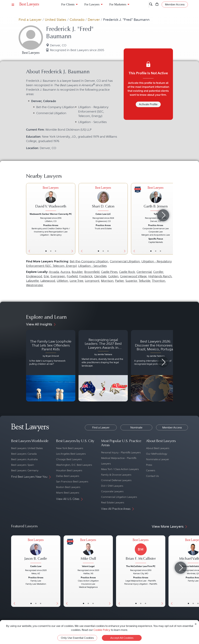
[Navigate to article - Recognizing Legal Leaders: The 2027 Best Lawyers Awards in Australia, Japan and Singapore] (103, 366)
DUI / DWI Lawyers (112, 486)
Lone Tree (76, 281)
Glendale (100, 276)
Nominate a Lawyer (158, 459)
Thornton (158, 281)
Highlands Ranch (160, 276)
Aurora (65, 272)
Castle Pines (109, 272)
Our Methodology (157, 454)
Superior (131, 281)
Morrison (107, 281)
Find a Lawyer (30, 20)
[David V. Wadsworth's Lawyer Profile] (51, 199)
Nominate (136, 427)
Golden (113, 276)
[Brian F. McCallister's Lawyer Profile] (141, 551)
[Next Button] (73, 219)
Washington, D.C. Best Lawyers (74, 465)
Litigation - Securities (92, 266)
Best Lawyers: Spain (23, 465)
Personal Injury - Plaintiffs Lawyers (121, 452)
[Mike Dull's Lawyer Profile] (88, 551)
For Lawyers (92, 4)
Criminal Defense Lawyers (116, 480)
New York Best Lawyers (70, 448)
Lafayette (32, 281)
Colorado (77, 20)
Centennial (144, 272)
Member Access (172, 427)
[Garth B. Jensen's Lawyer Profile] (156, 199)
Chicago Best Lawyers (69, 459)
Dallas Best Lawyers (68, 476)
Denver (94, 20)
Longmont (92, 281)
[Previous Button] (29, 219)
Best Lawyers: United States (27, 448)
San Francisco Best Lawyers (72, 482)
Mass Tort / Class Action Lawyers (120, 469)
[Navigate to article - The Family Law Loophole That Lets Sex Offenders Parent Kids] (51, 366)
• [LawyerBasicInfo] (46, 251)
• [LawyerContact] (56, 251)
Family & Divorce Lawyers (116, 475)
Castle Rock (127, 272)
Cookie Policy (102, 630)
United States (56, 20)
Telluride (144, 281)
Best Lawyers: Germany (25, 470)
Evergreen (58, 276)
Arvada (54, 272)
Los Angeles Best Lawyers (71, 454)
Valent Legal (88, 566)
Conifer (158, 272)
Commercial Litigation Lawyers (119, 497)
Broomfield (92, 272)
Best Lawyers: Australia (24, 459)
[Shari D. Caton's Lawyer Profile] (103, 199)
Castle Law (36, 566)
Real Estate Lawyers (113, 502)
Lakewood (48, 281)
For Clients (68, 4)
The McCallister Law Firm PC (141, 566)
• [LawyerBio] (51, 251)
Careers (151, 470)
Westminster (35, 285)
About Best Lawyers (158, 448)
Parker (119, 281)
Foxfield (72, 276)
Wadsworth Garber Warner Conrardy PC (51, 214)
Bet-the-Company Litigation (89, 261)
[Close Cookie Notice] (196, 624)
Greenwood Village (133, 276)
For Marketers (118, 4)
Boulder (77, 272)
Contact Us (152, 476)
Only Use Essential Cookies (77, 638)
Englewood (34, 276)
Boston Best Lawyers (68, 487)
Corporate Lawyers (112, 491)
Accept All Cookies (122, 638)
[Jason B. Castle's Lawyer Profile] (36, 551)
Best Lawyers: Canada (24, 454)
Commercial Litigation (125, 261)
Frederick (86, 276)
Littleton (62, 281)
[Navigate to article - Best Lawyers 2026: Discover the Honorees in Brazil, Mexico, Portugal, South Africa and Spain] (156, 366)
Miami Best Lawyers (68, 493)
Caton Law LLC (103, 214)
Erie (46, 276)
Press (149, 465)
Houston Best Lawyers (69, 470)
